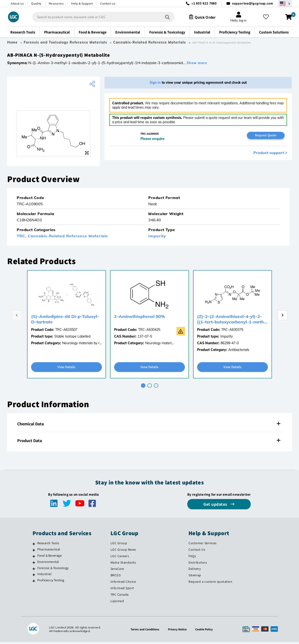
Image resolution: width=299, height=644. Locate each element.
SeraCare (117, 571)
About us (17, 3)
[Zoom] (87, 155)
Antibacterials (239, 351)
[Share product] (93, 86)
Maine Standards (123, 564)
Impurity (157, 238)
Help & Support (82, 3)
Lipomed (117, 603)
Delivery (195, 571)
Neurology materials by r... (82, 345)
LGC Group (119, 545)
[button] (149, 426)
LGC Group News (123, 551)
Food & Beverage (50, 557)
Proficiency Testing (51, 582)
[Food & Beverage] (34, 558)
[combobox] (100, 17)
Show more (197, 65)
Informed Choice (123, 584)
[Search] (164, 17)
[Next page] (282, 317)
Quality (36, 3)
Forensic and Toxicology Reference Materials (65, 42)
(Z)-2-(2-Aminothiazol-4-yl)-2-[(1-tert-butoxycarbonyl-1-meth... (232, 321)
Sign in (155, 84)
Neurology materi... (159, 345)
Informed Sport (122, 590)
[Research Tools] (34, 546)
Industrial (44, 576)
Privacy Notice (178, 631)
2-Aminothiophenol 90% (139, 318)
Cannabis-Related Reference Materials (150, 42)
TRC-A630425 (149, 331)
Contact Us (197, 551)
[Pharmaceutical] (34, 552)
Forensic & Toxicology (53, 570)
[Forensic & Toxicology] (34, 571)
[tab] (143, 387)
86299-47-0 (230, 345)
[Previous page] (17, 317)
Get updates (216, 506)
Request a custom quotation (210, 584)
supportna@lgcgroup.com (253, 3)
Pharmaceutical (49, 551)
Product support (269, 155)
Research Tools (48, 545)
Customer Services (203, 545)
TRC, (22, 238)
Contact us (108, 3)
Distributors (198, 564)
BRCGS (116, 577)
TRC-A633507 (66, 331)
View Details (66, 369)
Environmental (48, 564)
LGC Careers (120, 558)
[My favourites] (267, 17)
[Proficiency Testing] (34, 583)
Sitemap (195, 577)
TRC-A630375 (232, 331)
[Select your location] (285, 3)
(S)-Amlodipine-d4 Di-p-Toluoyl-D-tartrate (65, 321)
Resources (56, 3)
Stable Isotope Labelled (72, 338)
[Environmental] (34, 564)
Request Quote (266, 137)
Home (12, 42)
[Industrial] (34, 577)
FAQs (192, 558)
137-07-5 (145, 338)
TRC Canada (120, 597)
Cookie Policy (206, 631)
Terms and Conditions (144, 631)
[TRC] (53, 101)
